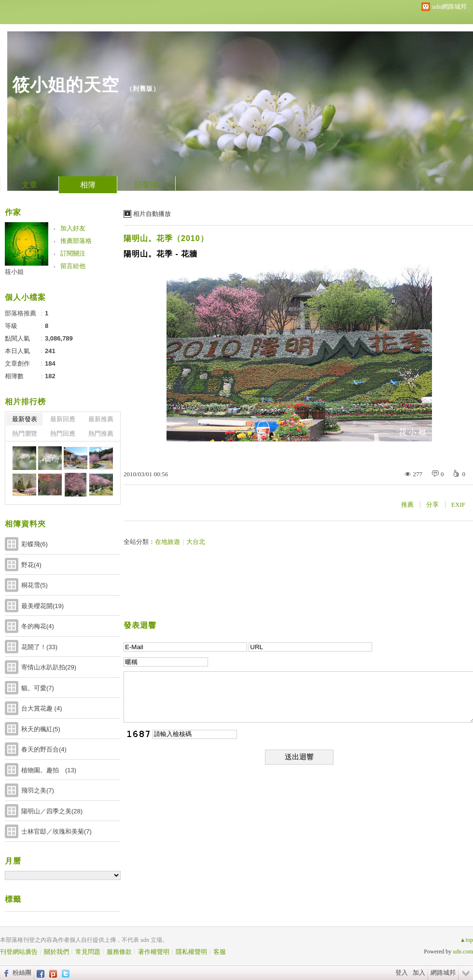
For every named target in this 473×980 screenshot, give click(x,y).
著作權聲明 (154, 952)
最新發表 (25, 419)
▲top (466, 940)
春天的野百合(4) (44, 749)
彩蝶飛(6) (35, 544)
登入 (402, 973)
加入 (419, 973)
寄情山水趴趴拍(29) (49, 667)
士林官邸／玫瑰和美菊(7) (56, 831)
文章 (29, 185)
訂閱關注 (73, 253)
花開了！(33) (39, 647)
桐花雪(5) (35, 585)
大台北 (196, 542)
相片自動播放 (152, 214)
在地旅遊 (167, 542)
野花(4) (31, 565)
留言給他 (73, 266)
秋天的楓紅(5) (41, 729)
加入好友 (73, 228)
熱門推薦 (101, 433)
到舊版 (143, 89)
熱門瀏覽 (25, 433)
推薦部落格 (76, 241)
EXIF (458, 504)
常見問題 (88, 952)
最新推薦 (101, 419)
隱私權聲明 (191, 952)
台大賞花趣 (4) (42, 708)
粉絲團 (22, 973)
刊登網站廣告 (19, 952)
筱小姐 (14, 272)
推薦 (407, 504)
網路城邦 (443, 973)
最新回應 (63, 419)
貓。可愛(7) (38, 688)
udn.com (463, 952)
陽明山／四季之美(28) (52, 811)
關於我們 (56, 952)
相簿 (88, 185)
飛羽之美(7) (38, 790)
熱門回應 (63, 433)
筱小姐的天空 (66, 85)
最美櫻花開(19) (42, 606)
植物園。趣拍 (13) (49, 770)
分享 (432, 504)
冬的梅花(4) (38, 626)
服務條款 (119, 952)
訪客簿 (146, 185)
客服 (220, 952)
